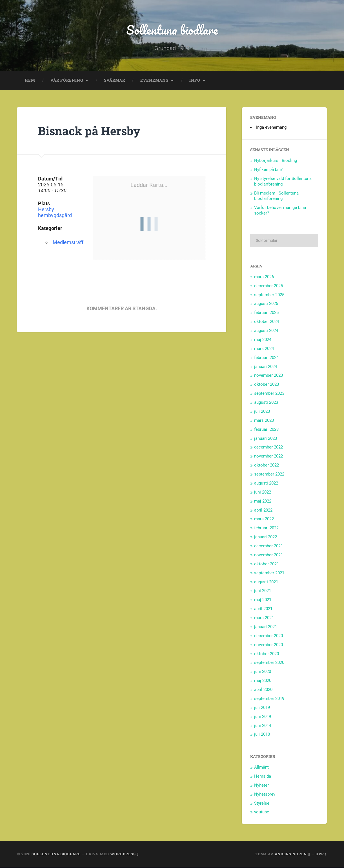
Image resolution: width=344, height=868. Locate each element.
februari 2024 (266, 358)
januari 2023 (266, 438)
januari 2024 (266, 367)
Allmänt (261, 767)
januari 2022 (266, 537)
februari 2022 (266, 528)
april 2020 (263, 690)
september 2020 (269, 663)
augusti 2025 (266, 304)
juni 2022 (263, 492)
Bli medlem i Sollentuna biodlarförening (276, 196)
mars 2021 (264, 618)
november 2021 (268, 555)
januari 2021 (266, 627)
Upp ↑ (321, 854)
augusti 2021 (266, 582)
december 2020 (268, 636)
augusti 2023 (266, 403)
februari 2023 (266, 429)
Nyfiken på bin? (268, 170)
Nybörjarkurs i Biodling (276, 161)
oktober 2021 (267, 564)
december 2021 (268, 546)
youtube (262, 812)
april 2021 (263, 609)
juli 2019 (262, 708)
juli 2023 (262, 412)
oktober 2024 (267, 322)
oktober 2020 (267, 654)
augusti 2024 (266, 331)
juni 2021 (263, 591)
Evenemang (154, 81)
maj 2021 (263, 600)
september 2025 (269, 295)
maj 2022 (263, 501)
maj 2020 (263, 681)
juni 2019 (263, 717)
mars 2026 (264, 277)
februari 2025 (266, 313)
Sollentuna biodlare (172, 30)
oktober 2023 (267, 385)
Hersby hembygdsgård (55, 212)
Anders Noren (291, 854)
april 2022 (263, 510)
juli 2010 (262, 735)
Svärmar (115, 81)
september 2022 (269, 474)
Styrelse (262, 803)
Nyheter (261, 785)
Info (195, 81)
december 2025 (268, 286)
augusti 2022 (266, 483)
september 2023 (269, 394)
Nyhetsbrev (265, 794)
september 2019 (269, 699)
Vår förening (67, 81)
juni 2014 (263, 726)
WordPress (123, 854)
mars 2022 (264, 519)
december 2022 (268, 447)
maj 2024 (263, 340)
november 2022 (268, 456)
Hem (30, 81)
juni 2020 (263, 672)
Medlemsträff (68, 242)
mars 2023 (264, 420)
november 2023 (268, 376)
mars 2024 (264, 349)
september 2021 (269, 573)
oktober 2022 (267, 465)
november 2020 (268, 645)
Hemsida (263, 776)
